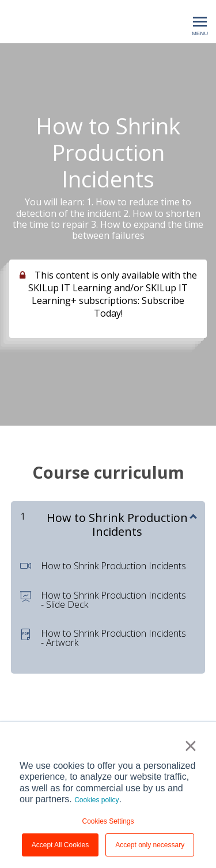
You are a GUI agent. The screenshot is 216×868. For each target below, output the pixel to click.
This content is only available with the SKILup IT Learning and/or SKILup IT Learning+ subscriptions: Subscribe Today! (113, 294)
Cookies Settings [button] (108, 821)
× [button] (190, 746)
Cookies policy (96, 800)
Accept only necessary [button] (150, 845)
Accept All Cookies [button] (60, 845)
